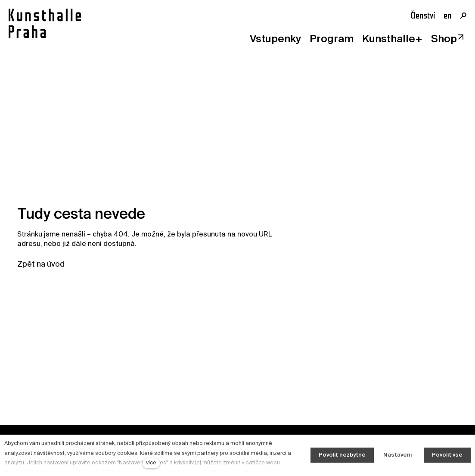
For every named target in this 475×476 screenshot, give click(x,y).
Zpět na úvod (41, 264)
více (151, 463)
